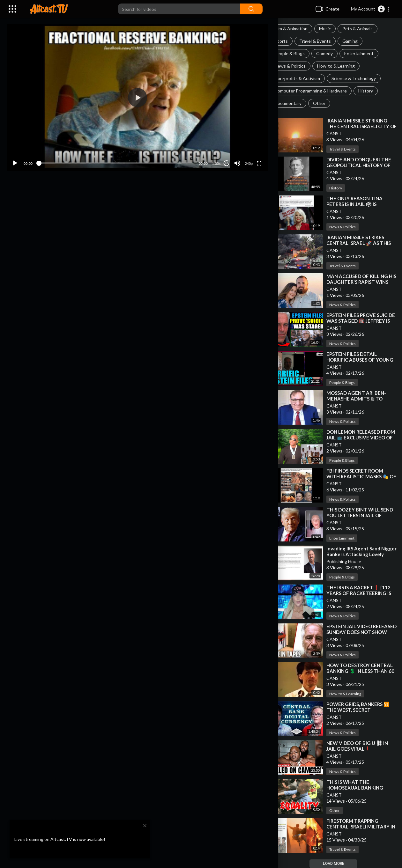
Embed (209, 208)
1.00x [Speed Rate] (220, 152)
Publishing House (351, 561)
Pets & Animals (365, 29)
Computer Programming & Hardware (318, 91)
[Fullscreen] (263, 152)
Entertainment (366, 53)
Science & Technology (361, 78)
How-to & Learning (343, 66)
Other (326, 103)
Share (93, 208)
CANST (341, 133)
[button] (371, 9)
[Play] (39, 152)
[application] (151, 92)
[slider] (129, 152)
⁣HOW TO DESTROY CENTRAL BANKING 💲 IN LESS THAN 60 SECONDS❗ (364, 671)
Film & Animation (298, 29)
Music (332, 29)
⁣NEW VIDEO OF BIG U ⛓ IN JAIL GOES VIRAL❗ (364, 746)
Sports (288, 41)
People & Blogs (297, 53)
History (373, 91)
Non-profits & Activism (304, 78)
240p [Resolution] (252, 152)
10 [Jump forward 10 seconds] (230, 152)
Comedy (331, 53)
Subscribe (234, 232)
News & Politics (297, 66)
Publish (246, 335)
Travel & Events (322, 41)
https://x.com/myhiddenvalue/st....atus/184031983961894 (134, 272)
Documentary (295, 103)
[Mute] (241, 152)
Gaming (357, 41)
